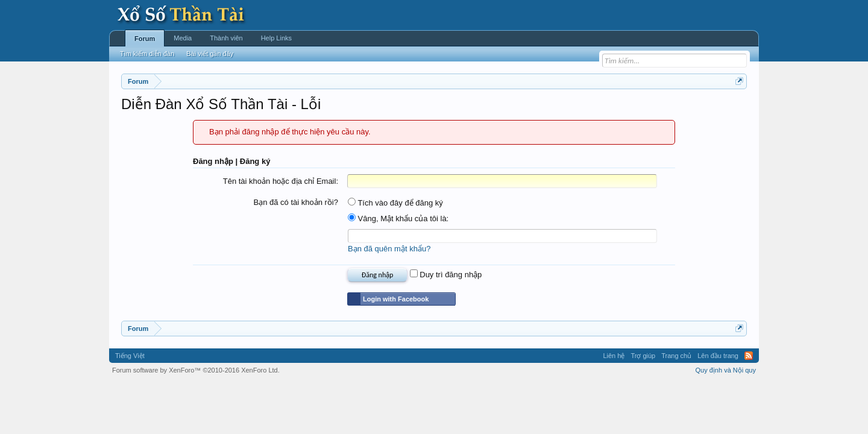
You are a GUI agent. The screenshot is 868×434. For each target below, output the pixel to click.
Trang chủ (676, 356)
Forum (145, 39)
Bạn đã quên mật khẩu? (389, 249)
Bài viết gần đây (210, 54)
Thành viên (226, 38)
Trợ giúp (643, 356)
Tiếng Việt (130, 356)
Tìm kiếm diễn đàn (147, 54)
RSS (749, 356)
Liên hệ (614, 356)
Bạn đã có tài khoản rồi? (296, 202)
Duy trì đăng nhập (446, 275)
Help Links (276, 38)
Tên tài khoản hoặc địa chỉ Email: (281, 181)
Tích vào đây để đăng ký (395, 203)
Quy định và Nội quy (726, 370)
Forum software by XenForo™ (196, 370)
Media (183, 38)
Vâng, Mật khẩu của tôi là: (398, 219)
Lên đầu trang (718, 356)
